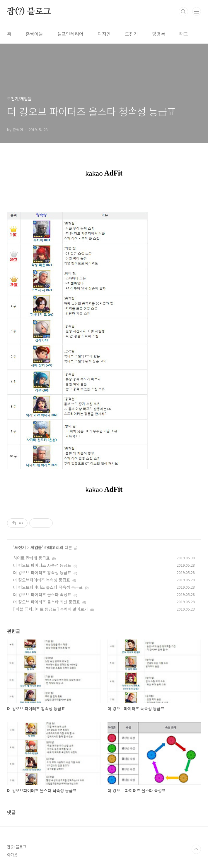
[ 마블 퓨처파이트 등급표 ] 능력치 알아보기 (51, 609)
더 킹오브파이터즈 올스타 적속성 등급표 (48, 587)
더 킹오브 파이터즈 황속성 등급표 (42, 573)
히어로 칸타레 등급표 (31, 558)
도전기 (131, 34)
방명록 (159, 34)
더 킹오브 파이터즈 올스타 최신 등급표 (47, 602)
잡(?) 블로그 (29, 12)
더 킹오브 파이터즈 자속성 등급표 (42, 565)
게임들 (36, 547)
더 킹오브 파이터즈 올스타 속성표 (42, 594)
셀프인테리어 (70, 34)
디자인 (104, 34)
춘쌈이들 (34, 34)
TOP (196, 849)
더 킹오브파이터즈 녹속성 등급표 (42, 580)
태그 (184, 34)
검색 (183, 12)
